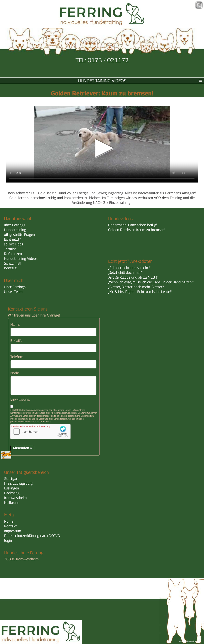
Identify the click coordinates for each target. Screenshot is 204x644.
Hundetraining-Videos (141, 81)
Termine (10, 249)
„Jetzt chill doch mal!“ (125, 272)
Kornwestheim (15, 498)
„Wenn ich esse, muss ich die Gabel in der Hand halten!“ (151, 282)
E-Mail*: (16, 341)
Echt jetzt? (12, 239)
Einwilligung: (20, 399)
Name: (15, 324)
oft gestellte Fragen (19, 235)
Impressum (13, 531)
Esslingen (12, 488)
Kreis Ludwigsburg (18, 483)
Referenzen (13, 254)
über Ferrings (15, 225)
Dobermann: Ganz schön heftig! (133, 225)
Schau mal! (13, 263)
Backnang (12, 493)
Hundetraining (15, 230)
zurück (6, 455)
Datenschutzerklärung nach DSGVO (32, 536)
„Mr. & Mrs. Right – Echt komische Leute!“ (140, 292)
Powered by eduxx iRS (190, 641)
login (8, 540)
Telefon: (17, 357)
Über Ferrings (15, 287)
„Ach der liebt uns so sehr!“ (129, 268)
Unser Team (13, 292)
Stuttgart (12, 479)
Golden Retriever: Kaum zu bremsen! (137, 230)
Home (9, 521)
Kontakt (10, 268)
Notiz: (15, 373)
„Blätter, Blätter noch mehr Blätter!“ (136, 287)
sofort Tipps (14, 244)
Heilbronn (12, 503)
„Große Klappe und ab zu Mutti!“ (133, 277)
